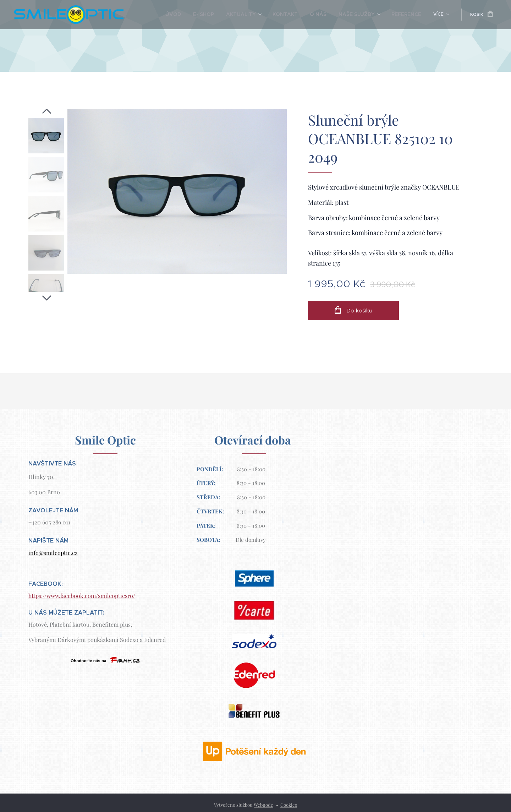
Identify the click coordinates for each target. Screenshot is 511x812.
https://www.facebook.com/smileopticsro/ (82, 596)
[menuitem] (166, 15)
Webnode (263, 805)
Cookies (289, 805)
